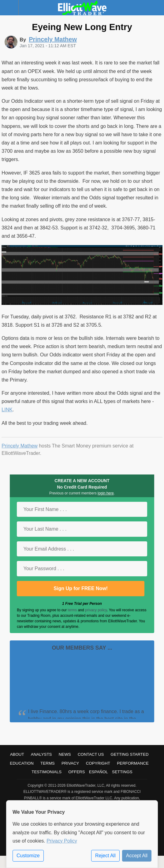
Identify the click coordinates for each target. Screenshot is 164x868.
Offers (76, 772)
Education (22, 763)
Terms (48, 763)
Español (99, 772)
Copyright (98, 763)
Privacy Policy (62, 841)
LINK (7, 410)
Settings (122, 772)
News (65, 754)
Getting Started (130, 754)
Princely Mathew (19, 446)
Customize (28, 856)
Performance (133, 763)
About (17, 754)
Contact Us (91, 754)
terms (72, 610)
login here (106, 493)
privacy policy (96, 610)
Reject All (105, 856)
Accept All (137, 856)
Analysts (41, 754)
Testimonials (47, 772)
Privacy (70, 763)
